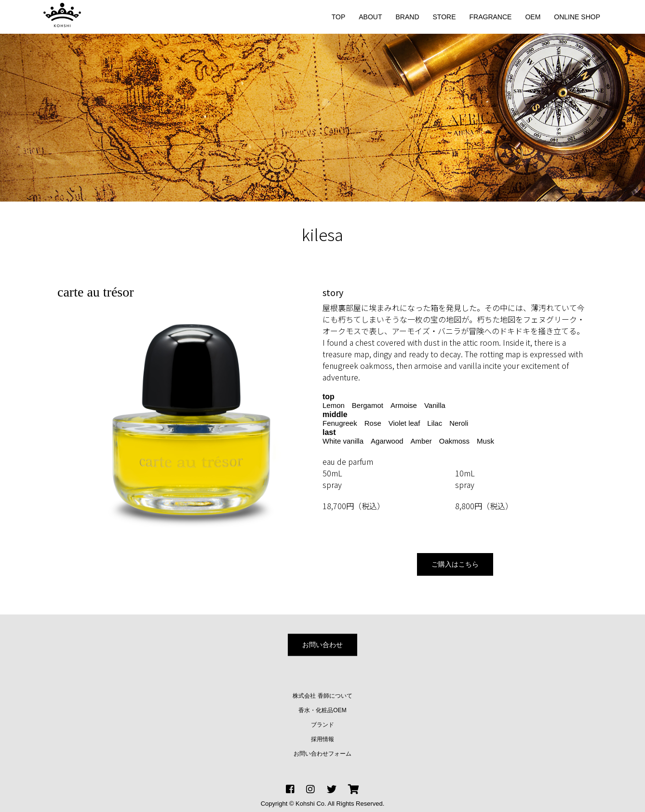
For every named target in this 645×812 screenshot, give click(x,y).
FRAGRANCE (491, 17)
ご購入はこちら (455, 564)
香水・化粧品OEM (322, 710)
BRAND (408, 17)
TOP (339, 17)
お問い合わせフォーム (322, 754)
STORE (444, 17)
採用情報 (322, 739)
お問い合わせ (322, 645)
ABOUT (370, 17)
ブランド (322, 725)
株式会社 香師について (322, 696)
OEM (533, 17)
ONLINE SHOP (577, 17)
